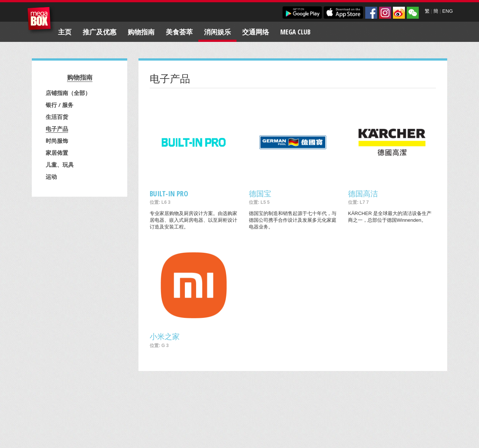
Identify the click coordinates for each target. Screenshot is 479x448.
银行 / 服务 (60, 105)
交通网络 (256, 32)
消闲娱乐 (217, 32)
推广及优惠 (100, 32)
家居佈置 (57, 153)
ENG (448, 11)
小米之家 (165, 336)
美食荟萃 (179, 32)
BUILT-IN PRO (169, 194)
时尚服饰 (57, 141)
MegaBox (41, 20)
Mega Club (295, 32)
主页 (65, 32)
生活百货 (57, 117)
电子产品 (57, 129)
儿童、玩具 (60, 165)
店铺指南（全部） (68, 93)
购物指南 (141, 32)
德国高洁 (363, 194)
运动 (51, 177)
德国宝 (260, 194)
